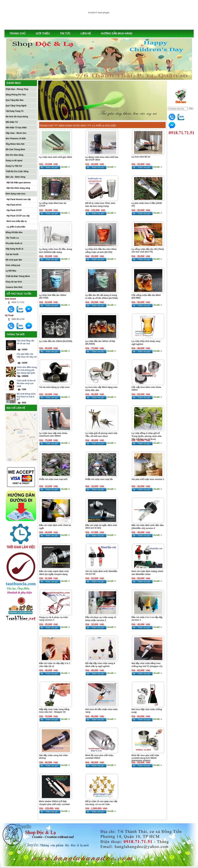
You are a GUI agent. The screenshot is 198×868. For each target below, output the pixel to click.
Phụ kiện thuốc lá (14, 243)
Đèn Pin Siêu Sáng (15, 155)
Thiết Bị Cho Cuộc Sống (17, 171)
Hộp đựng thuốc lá (15, 249)
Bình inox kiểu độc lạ (17, 221)
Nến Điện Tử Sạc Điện (16, 128)
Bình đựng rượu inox (16, 194)
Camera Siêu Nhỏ (14, 287)
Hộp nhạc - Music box (16, 133)
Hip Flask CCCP (14, 210)
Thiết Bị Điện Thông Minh (18, 276)
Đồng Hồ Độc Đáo (14, 232)
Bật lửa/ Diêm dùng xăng (18, 188)
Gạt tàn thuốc (12, 254)
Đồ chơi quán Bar (14, 260)
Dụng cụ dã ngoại (14, 160)
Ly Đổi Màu (11, 271)
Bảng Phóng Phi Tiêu (16, 95)
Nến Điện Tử (12, 122)
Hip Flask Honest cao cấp (19, 199)
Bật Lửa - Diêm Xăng (16, 177)
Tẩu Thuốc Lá (12, 238)
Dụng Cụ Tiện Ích (14, 166)
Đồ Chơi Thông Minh (16, 150)
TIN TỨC (65, 33)
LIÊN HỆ (86, 33)
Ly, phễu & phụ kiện (16, 227)
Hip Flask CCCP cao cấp (18, 216)
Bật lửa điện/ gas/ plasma (19, 183)
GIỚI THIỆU (43, 33)
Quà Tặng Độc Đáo (15, 100)
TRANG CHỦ (18, 33)
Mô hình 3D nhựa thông (17, 117)
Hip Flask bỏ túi (14, 205)
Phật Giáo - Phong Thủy (17, 89)
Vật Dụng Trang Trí (15, 111)
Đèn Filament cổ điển (16, 139)
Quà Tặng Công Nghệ (16, 106)
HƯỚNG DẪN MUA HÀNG (117, 33)
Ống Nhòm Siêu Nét (15, 144)
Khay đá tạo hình (14, 282)
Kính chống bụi (13, 265)
